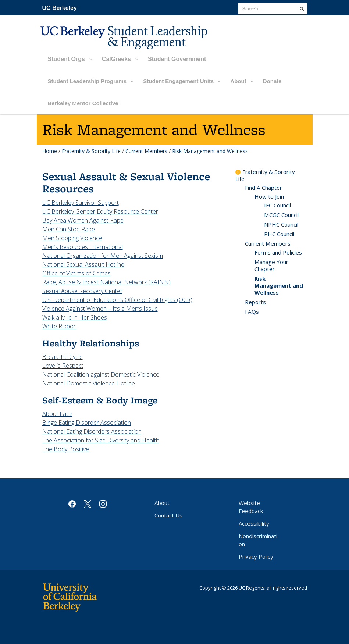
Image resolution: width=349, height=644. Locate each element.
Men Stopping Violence (72, 238)
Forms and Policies (278, 252)
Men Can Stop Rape (69, 229)
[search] (302, 9)
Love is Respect (63, 366)
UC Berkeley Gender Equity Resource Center (100, 211)
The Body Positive (66, 449)
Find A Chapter (263, 188)
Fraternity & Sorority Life (91, 151)
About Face (57, 414)
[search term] (273, 8)
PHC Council (279, 234)
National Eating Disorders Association (92, 431)
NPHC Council (281, 224)
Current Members (146, 151)
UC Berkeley (60, 8)
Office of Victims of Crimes (76, 273)
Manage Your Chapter (271, 265)
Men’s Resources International (83, 247)
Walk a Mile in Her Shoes (75, 317)
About (162, 503)
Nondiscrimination (258, 540)
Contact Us (168, 515)
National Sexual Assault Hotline (83, 264)
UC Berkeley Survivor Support (81, 203)
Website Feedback (251, 507)
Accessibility (254, 523)
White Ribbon (60, 326)
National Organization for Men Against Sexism (103, 256)
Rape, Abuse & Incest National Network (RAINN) (106, 282)
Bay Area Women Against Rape (83, 220)
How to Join (269, 196)
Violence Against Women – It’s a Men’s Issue (100, 309)
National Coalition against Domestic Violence (101, 374)
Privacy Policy (256, 556)
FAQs (252, 312)
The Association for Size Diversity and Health (101, 440)
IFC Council (277, 205)
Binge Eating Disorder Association (87, 423)
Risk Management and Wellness (279, 285)
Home (50, 151)
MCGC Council (281, 215)
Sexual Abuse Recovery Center (82, 291)
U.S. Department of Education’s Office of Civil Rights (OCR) (117, 300)
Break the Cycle (63, 357)
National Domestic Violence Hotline (89, 383)
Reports (255, 302)
